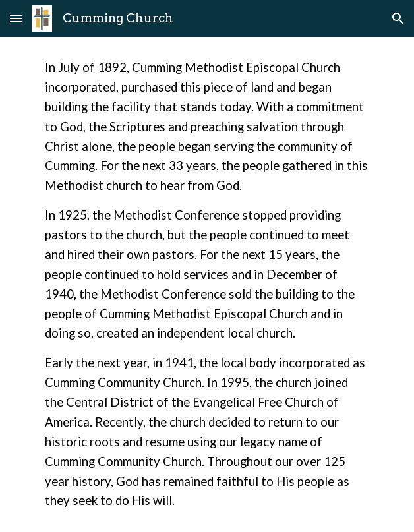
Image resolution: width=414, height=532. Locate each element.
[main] (207, 284)
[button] (16, 18)
